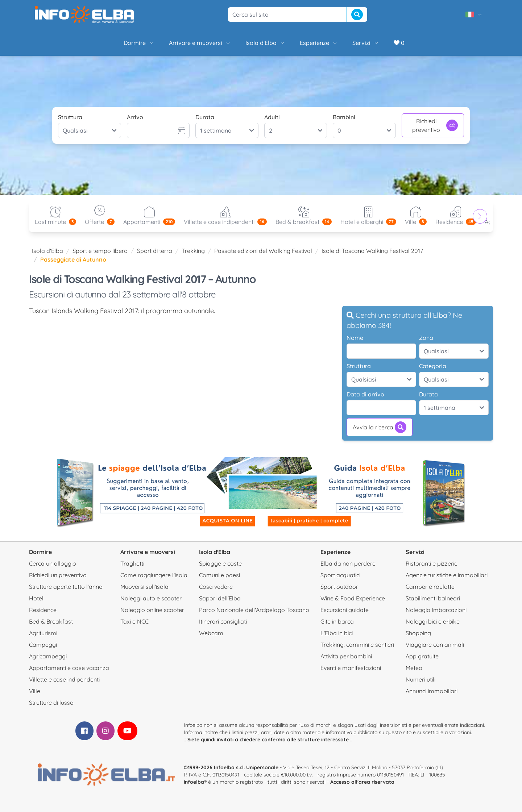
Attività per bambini (346, 656)
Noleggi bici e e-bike (433, 621)
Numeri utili (420, 679)
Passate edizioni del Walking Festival (263, 251)
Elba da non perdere (348, 563)
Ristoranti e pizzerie (432, 563)
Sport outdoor (339, 587)
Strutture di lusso (51, 703)
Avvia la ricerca (380, 427)
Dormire (139, 43)
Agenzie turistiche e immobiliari (447, 575)
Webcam (211, 633)
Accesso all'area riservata (362, 782)
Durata (205, 117)
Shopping (418, 633)
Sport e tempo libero (100, 251)
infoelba (194, 782)
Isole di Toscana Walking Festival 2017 (372, 251)
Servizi (366, 43)
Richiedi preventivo (435, 125)
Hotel (36, 598)
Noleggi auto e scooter (151, 598)
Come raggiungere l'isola (154, 575)
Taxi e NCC (134, 621)
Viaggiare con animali (435, 645)
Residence (43, 610)
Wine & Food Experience (353, 598)
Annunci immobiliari (432, 691)
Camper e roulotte (430, 587)
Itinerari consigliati (223, 621)
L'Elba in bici (337, 633)
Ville (35, 691)
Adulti (272, 117)
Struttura (70, 117)
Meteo (414, 668)
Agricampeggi (48, 656)
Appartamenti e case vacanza (69, 668)
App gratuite (422, 656)
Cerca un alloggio (53, 563)
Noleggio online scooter (152, 610)
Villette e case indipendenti (64, 679)
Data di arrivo (365, 394)
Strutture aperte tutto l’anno (66, 587)
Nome (355, 338)
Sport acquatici (340, 575)
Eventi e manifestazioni (351, 668)
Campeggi (43, 645)
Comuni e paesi (219, 575)
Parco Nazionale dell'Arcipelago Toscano (254, 610)
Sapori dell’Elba (220, 598)
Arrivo (135, 117)
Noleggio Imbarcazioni (436, 610)
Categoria (433, 366)
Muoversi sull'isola (144, 587)
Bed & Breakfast (51, 621)
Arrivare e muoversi (200, 43)
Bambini (344, 117)
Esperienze (319, 43)
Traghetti (132, 563)
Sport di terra (155, 251)
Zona (426, 338)
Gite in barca (337, 621)
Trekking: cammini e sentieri (357, 645)
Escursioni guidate (345, 610)
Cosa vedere (216, 587)
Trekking (193, 251)
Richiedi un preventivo (58, 575)
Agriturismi (43, 633)
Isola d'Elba (265, 43)
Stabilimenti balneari (433, 598)
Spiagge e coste (220, 563)
